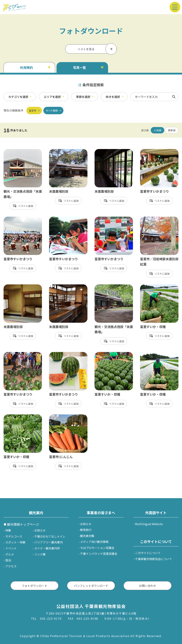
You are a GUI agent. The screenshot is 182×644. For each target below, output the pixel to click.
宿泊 (8, 560)
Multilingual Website (149, 524)
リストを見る (86, 49)
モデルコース (14, 536)
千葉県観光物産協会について (154, 559)
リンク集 (40, 554)
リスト (22, 206)
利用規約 (26, 67)
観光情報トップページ (23, 524)
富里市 (33, 111)
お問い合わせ (148, 586)
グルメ (10, 554)
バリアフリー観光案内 (49, 542)
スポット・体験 (15, 542)
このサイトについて (148, 553)
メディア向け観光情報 (94, 542)
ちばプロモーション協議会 (97, 548)
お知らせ (40, 530)
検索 (174, 97)
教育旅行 (86, 530)
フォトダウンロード (34, 586)
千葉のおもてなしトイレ (50, 536)
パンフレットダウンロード (91, 586)
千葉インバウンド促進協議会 (99, 554)
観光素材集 (87, 536)
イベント (11, 548)
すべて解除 (52, 111)
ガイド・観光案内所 (47, 548)
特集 (8, 530)
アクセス (11, 566)
